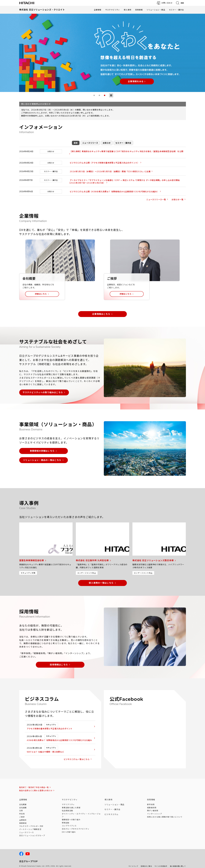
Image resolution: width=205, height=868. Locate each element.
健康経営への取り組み (71, 817)
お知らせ (107, 143)
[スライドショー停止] (111, 95)
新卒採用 (151, 802)
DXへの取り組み (69, 829)
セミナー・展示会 (176, 10)
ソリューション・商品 (156, 10)
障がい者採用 (153, 808)
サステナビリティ (113, 10)
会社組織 (23, 805)
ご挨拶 (22, 814)
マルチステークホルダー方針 (31, 824)
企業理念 (23, 817)
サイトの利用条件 (161, 864)
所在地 (22, 811)
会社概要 (23, 802)
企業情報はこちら (101, 311)
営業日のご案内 (146, 864)
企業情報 (98, 10)
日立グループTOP (29, 859)
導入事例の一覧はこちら (101, 580)
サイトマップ (133, 864)
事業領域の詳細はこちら (42, 448)
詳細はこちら (41, 291)
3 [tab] (105, 95)
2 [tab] (99, 95)
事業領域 (23, 820)
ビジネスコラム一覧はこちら (80, 757)
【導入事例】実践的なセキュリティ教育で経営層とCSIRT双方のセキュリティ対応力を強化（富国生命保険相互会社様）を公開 (125, 151)
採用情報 (139, 10)
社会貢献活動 (67, 808)
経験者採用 (152, 805)
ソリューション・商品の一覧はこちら (42, 457)
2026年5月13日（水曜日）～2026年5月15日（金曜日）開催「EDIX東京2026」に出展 (108, 169)
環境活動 (66, 820)
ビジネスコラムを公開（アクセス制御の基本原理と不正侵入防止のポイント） (103, 160)
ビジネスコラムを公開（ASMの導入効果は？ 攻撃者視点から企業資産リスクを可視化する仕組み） (113, 189)
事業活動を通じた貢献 (71, 805)
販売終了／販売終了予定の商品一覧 (34, 785)
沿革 (21, 808)
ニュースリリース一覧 (156, 197)
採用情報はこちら (59, 662)
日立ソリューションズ (32, 833)
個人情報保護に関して (178, 864)
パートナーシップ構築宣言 (30, 827)
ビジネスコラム (111, 812)
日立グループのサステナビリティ (76, 826)
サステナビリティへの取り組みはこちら (43, 390)
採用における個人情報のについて (165, 814)
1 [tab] (94, 95)
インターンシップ (154, 811)
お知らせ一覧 (177, 197)
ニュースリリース (90, 143)
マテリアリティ (68, 802)
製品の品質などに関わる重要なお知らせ (36, 788)
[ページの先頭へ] (195, 837)
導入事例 (128, 10)
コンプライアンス (69, 823)
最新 (76, 143)
